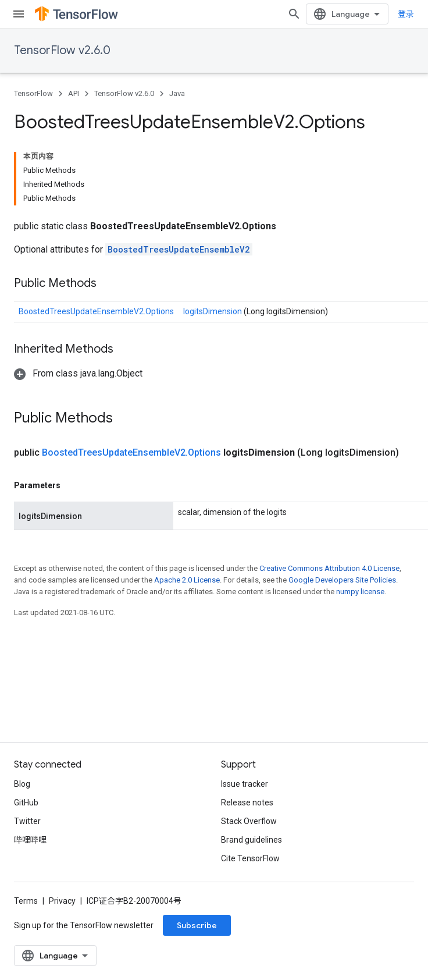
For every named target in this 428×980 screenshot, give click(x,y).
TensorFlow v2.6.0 (62, 50)
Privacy (62, 901)
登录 (406, 14)
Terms (26, 901)
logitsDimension (213, 311)
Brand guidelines (252, 840)
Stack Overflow (249, 821)
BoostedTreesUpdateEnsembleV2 (179, 249)
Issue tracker (245, 784)
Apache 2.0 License (187, 580)
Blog (22, 784)
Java (177, 93)
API (74, 93)
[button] (78, 373)
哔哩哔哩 (30, 840)
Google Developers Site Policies (342, 580)
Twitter (27, 821)
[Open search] (294, 14)
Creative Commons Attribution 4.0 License (329, 568)
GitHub (26, 803)
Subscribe (197, 925)
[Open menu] (19, 14)
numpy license (360, 592)
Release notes (247, 803)
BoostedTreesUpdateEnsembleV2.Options (96, 311)
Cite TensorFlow (250, 858)
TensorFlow (33, 93)
